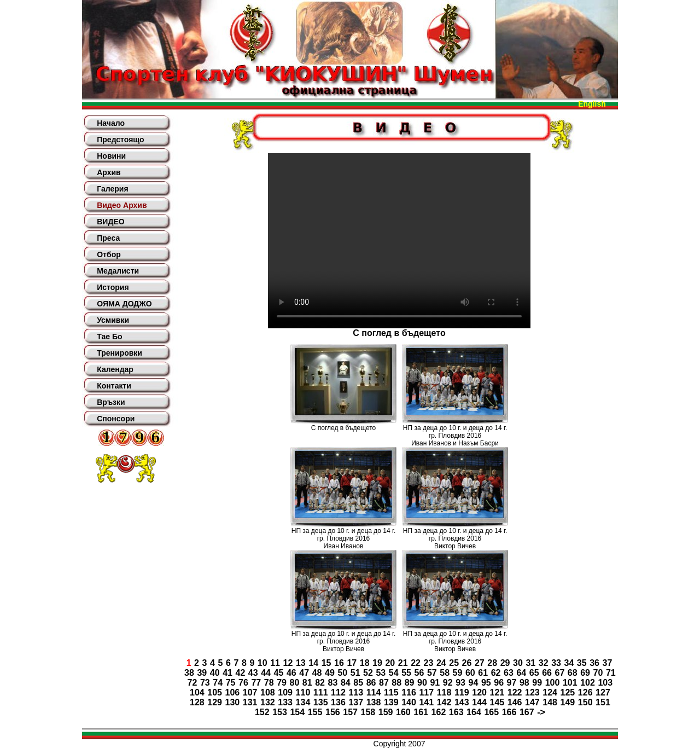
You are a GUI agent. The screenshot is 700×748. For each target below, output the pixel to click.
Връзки (111, 402)
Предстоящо (120, 140)
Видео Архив (122, 205)
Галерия (112, 189)
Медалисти (118, 271)
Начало (111, 123)
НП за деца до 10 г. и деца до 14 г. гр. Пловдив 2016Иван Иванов (344, 538)
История (113, 287)
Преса (108, 238)
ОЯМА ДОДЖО (124, 304)
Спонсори (116, 419)
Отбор (109, 254)
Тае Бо (109, 337)
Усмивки (113, 320)
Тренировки (119, 353)
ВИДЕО (110, 222)
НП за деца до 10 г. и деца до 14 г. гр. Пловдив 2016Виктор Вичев (455, 538)
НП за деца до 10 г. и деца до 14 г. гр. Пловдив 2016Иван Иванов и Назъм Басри (455, 436)
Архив (109, 172)
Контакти (114, 386)
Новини (111, 156)
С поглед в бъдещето (343, 428)
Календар (115, 369)
